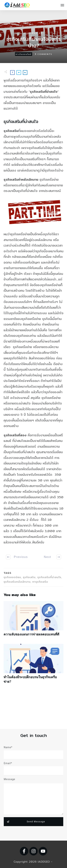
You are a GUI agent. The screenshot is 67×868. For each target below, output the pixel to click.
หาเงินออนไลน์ (24, 54)
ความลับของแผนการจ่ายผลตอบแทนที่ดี (33, 620)
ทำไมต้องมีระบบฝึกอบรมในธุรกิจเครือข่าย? (33, 666)
